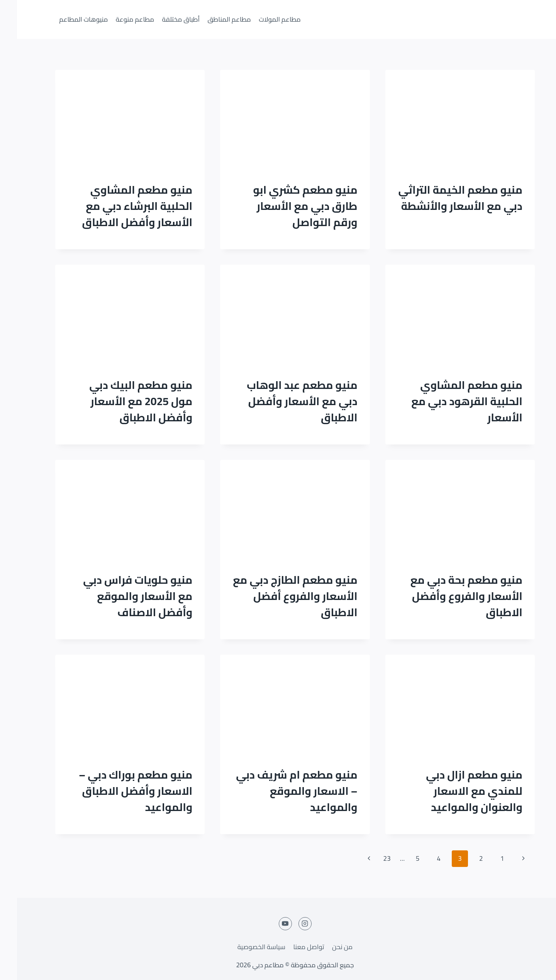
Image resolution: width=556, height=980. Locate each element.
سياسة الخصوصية (244, 947)
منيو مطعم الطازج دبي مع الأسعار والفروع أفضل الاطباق (278, 596)
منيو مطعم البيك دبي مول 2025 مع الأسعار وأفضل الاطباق (124, 401)
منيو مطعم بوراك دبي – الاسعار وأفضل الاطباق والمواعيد (119, 791)
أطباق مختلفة (164, 19)
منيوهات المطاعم (66, 19)
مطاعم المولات (263, 19)
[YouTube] (268, 924)
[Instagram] (288, 924)
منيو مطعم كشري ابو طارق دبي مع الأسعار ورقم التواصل (288, 206)
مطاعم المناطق (212, 19)
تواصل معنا (292, 947)
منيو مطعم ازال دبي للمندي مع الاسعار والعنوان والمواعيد (457, 791)
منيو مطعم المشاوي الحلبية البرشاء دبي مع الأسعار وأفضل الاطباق (120, 206)
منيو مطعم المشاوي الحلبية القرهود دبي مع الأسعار (450, 401)
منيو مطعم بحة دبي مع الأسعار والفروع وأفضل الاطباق (449, 596)
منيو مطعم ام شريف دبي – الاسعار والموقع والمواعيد (280, 791)
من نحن (325, 947)
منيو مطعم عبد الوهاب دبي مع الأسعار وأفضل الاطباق (285, 401)
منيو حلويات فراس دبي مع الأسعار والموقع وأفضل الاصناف (121, 596)
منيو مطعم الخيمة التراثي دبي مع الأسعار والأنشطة (443, 198)
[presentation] (443, 120)
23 (370, 858)
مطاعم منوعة (118, 19)
